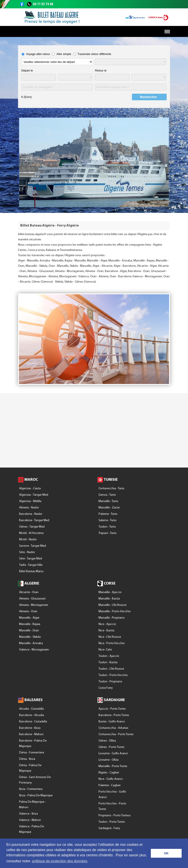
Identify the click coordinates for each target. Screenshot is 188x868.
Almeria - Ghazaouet (32, 599)
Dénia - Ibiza (27, 759)
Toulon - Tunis (107, 527)
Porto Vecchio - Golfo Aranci (112, 795)
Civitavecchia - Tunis (111, 489)
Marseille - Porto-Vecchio (115, 611)
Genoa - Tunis (107, 495)
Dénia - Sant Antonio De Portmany (35, 780)
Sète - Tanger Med (31, 559)
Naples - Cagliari (109, 773)
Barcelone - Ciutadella (33, 722)
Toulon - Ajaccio (109, 656)
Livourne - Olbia (109, 760)
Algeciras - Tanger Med (34, 495)
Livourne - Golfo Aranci (113, 754)
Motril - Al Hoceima (31, 533)
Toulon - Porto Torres (112, 822)
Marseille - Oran (29, 631)
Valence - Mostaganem (34, 650)
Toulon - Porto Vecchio (113, 675)
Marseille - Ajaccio (110, 592)
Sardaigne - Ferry (109, 828)
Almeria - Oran (28, 611)
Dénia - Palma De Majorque (30, 768)
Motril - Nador (28, 540)
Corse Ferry (106, 688)
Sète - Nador (27, 552)
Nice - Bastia (106, 631)
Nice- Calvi (105, 650)
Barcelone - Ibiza (30, 728)
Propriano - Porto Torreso (115, 816)
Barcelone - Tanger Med (34, 520)
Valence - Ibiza (28, 814)
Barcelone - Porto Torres (114, 715)
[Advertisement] (94, 432)
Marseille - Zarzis (109, 508)
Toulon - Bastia (108, 662)
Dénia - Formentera (32, 753)
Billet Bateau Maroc (32, 571)
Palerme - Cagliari (110, 785)
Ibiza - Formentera (31, 789)
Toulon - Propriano (110, 682)
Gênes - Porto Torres (111, 747)
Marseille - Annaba (31, 643)
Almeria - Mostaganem (34, 605)
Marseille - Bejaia (30, 624)
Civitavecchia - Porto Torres (116, 734)
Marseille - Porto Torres (113, 766)
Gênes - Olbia (107, 741)
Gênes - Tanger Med (32, 527)
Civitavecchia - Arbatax (113, 728)
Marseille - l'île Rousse (112, 605)
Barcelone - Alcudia (32, 715)
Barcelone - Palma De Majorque (33, 744)
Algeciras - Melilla (30, 501)
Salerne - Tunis (108, 520)
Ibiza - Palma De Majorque (36, 796)
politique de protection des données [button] (60, 861)
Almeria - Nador (29, 508)
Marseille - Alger (29, 618)
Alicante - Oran (29, 592)
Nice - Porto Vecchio (112, 643)
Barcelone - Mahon (31, 734)
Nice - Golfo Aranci (111, 779)
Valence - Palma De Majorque (32, 829)
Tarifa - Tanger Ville (31, 565)
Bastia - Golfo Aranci (112, 722)
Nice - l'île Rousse (110, 637)
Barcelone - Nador (31, 514)
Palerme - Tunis (108, 514)
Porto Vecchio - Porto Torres (112, 806)
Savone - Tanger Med (33, 546)
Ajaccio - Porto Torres (112, 709)
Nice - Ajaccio (107, 624)
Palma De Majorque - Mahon (32, 805)
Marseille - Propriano (112, 618)
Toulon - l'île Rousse (111, 669)
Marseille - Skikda (30, 637)
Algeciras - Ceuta (30, 489)
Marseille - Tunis (108, 501)
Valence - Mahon (30, 820)
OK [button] (166, 853)
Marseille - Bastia (109, 599)
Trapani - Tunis (108, 533)
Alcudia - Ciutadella (31, 709)
